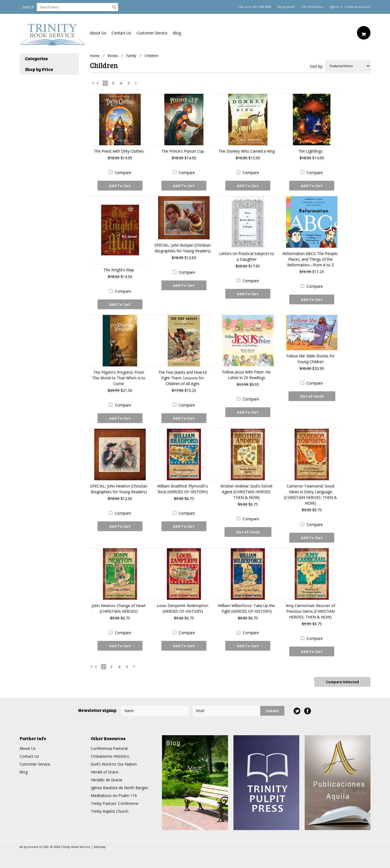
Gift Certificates (312, 7)
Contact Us (121, 33)
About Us (98, 33)
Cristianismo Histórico (110, 756)
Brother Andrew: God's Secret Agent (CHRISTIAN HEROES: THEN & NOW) (246, 492)
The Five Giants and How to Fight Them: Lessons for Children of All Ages (183, 378)
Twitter (297, 711)
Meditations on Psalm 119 (114, 796)
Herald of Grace (105, 772)
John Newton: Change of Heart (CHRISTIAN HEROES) (119, 608)
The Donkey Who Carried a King (247, 151)
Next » (136, 84)
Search (28, 7)
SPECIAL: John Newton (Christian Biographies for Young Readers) (119, 489)
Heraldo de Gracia (106, 780)
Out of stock (312, 396)
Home (95, 56)
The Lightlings (310, 151)
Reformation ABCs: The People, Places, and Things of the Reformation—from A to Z (310, 259)
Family (131, 56)
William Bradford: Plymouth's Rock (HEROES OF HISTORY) (183, 489)
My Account (286, 7)
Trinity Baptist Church (110, 811)
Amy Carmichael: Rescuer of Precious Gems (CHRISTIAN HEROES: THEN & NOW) (310, 611)
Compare (123, 172)
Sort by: (316, 66)
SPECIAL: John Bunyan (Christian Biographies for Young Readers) (183, 248)
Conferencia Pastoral (109, 748)
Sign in (334, 7)
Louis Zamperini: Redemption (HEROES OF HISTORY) (183, 608)
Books (113, 56)
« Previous (93, 84)
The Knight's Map (119, 270)
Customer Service (152, 33)
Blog (177, 33)
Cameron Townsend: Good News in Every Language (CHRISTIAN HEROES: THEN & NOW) (311, 495)
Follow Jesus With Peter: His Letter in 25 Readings (246, 375)
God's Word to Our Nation (114, 764)
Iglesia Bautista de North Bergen (119, 788)
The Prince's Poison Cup (183, 151)
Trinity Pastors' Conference (115, 803)
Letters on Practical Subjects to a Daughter (247, 256)
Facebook (308, 711)
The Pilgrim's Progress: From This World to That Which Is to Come (119, 378)
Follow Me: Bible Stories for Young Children (311, 359)
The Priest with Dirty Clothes (119, 151)
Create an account (357, 7)
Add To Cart (120, 186)
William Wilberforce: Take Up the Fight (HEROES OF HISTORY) (246, 608)
